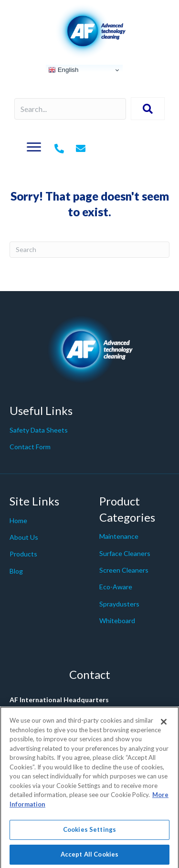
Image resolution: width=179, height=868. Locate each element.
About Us (24, 537)
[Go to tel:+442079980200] (59, 149)
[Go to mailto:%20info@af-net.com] (81, 149)
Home (18, 520)
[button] (148, 109)
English (63, 70)
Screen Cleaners (124, 570)
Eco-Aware (116, 587)
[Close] (164, 726)
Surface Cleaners (125, 553)
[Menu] (34, 147)
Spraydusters (119, 604)
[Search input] (70, 109)
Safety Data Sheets (39, 430)
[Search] (89, 250)
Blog (16, 571)
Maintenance (119, 536)
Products (23, 554)
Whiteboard (117, 621)
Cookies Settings (89, 834)
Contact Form (30, 447)
